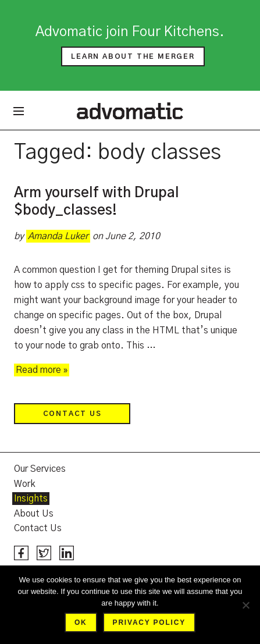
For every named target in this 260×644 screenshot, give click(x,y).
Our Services (40, 469)
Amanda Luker (58, 236)
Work (25, 484)
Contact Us (72, 414)
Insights (31, 499)
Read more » (42, 370)
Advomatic (130, 111)
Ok (81, 622)
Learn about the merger (133, 56)
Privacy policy (149, 622)
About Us (34, 514)
